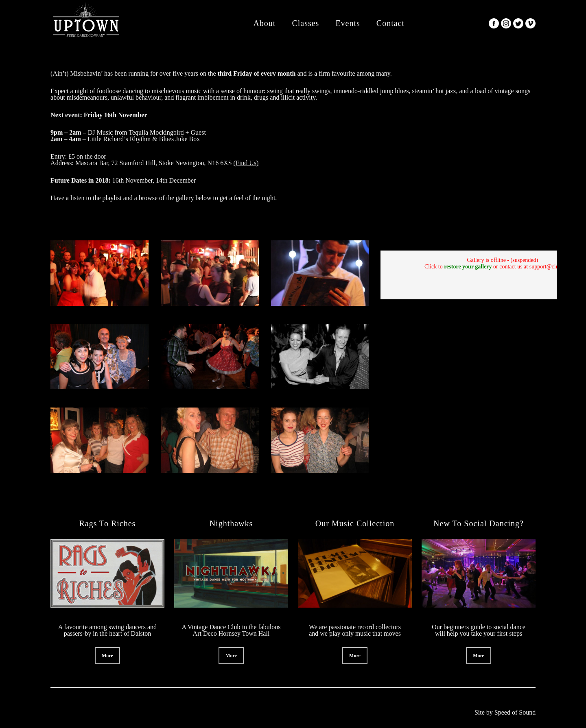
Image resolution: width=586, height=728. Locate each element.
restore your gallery (468, 267)
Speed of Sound (515, 712)
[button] (107, 656)
